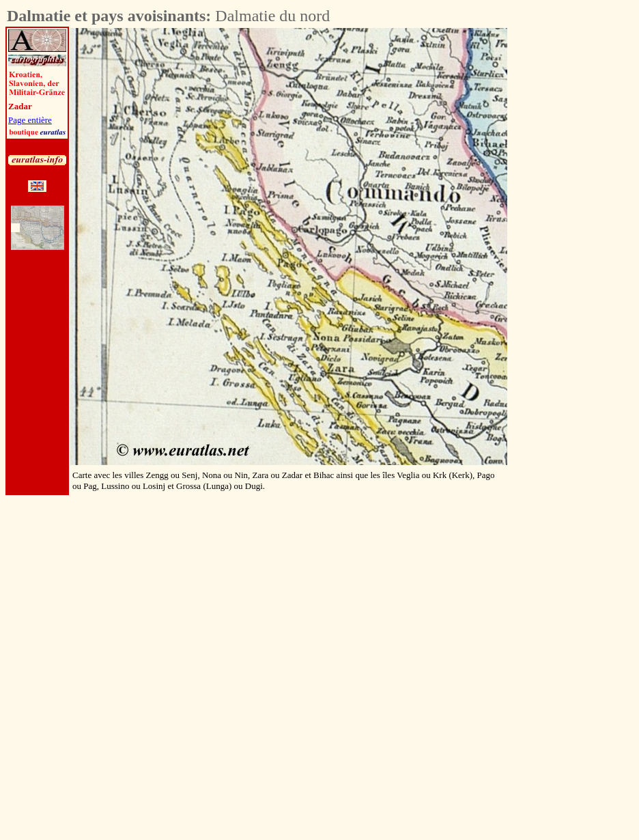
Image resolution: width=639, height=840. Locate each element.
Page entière (30, 120)
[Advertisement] (583, 233)
